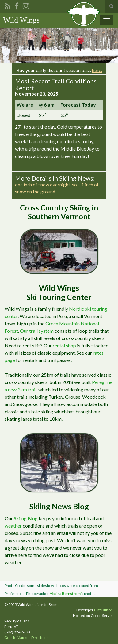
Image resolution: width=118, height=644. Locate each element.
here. (97, 70)
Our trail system (37, 331)
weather (13, 526)
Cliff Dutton (103, 610)
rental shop (64, 345)
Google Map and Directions (26, 637)
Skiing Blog (26, 518)
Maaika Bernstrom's (66, 593)
